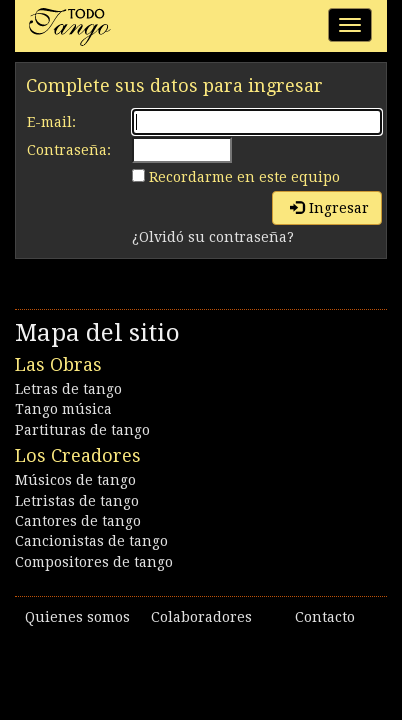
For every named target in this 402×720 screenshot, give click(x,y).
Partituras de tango (82, 430)
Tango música (63, 409)
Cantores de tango (78, 521)
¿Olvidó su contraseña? (213, 237)
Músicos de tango (75, 480)
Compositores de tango (94, 562)
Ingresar (329, 207)
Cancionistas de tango (91, 541)
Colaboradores (201, 617)
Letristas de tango (77, 501)
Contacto (325, 617)
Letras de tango (68, 389)
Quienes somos (77, 617)
